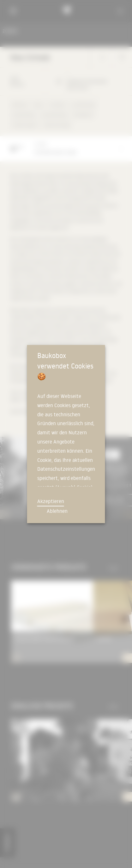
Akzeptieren (51, 501)
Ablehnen (57, 511)
